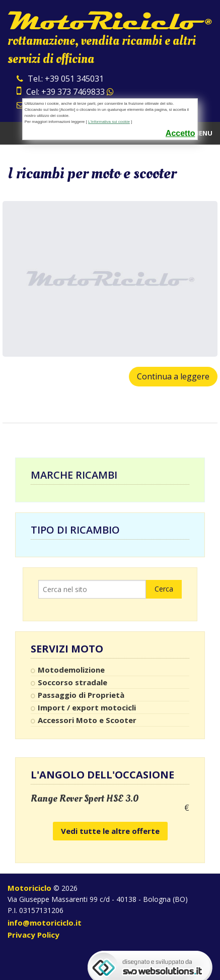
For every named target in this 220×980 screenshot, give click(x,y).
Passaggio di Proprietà (81, 695)
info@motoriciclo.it (45, 923)
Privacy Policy (33, 935)
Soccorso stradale (72, 682)
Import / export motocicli (87, 707)
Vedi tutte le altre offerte (110, 831)
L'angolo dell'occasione (102, 775)
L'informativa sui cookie (109, 122)
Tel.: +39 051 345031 (60, 79)
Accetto (180, 133)
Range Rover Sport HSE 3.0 (85, 799)
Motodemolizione (71, 670)
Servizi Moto (67, 649)
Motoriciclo (29, 888)
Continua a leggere (173, 376)
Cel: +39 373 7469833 (65, 92)
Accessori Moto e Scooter (87, 720)
